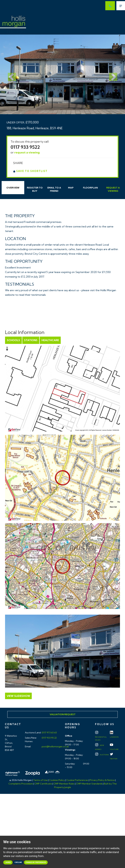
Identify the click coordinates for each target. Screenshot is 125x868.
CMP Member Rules (64, 784)
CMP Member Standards (89, 784)
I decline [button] (18, 862)
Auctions (102, 755)
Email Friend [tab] (54, 189)
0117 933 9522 (25, 147)
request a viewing (27, 152)
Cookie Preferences (77, 780)
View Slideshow (18, 696)
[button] (9, 74)
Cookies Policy (57, 780)
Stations (31, 340)
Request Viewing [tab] (113, 189)
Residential (101, 736)
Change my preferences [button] (36, 862)
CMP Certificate (43, 784)
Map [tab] (71, 188)
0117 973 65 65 (49, 733)
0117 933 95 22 (49, 738)
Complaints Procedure (21, 784)
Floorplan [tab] (90, 188)
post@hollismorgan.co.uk (55, 747)
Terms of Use (40, 780)
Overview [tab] (13, 188)
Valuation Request (63, 714)
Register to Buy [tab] (35, 189)
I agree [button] (8, 862)
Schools (13, 340)
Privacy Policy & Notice (102, 780)
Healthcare (50, 340)
